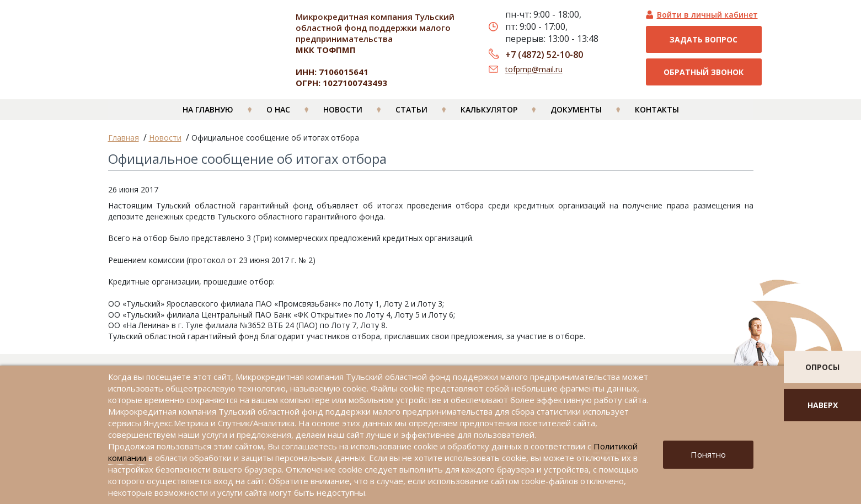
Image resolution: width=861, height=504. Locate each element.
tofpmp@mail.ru (534, 69)
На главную (208, 117)
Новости (343, 117)
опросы (822, 367)
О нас (278, 117)
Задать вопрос (704, 39)
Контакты (657, 117)
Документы (576, 117)
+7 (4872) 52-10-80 (544, 55)
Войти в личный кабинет (707, 15)
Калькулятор (489, 117)
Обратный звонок (704, 72)
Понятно (708, 454)
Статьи (411, 117)
